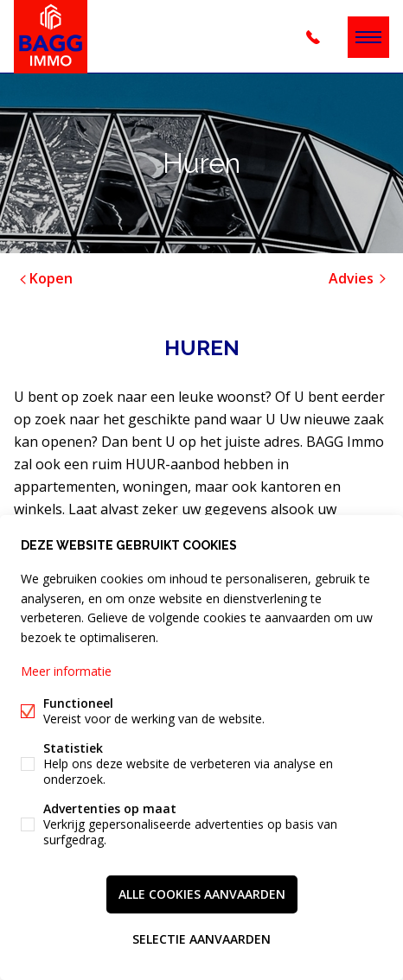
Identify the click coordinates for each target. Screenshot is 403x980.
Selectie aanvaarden (201, 939)
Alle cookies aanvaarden (202, 894)
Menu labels (368, 37)
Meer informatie (66, 671)
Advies (359, 278)
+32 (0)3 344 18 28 (313, 37)
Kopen (45, 278)
